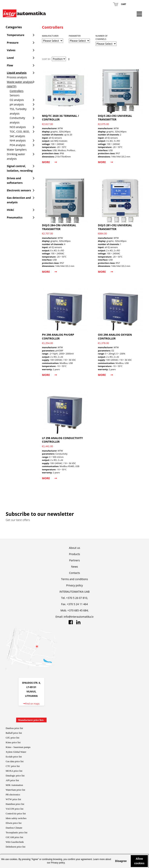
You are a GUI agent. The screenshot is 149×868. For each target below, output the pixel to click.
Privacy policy (58, 863)
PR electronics (13, 795)
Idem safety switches (16, 818)
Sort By (46, 59)
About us (74, 548)
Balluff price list (14, 733)
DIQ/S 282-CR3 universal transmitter (115, 118)
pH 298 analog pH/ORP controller (58, 337)
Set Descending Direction (70, 59)
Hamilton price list (15, 804)
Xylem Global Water (16, 752)
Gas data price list (15, 761)
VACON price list (15, 809)
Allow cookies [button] (139, 861)
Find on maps (31, 704)
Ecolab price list (14, 757)
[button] (112, 861)
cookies (13, 859)
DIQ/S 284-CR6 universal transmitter (59, 227)
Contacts (75, 573)
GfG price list (12, 738)
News (74, 567)
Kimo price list (13, 742)
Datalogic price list (15, 776)
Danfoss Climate (14, 828)
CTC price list (13, 766)
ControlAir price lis (15, 813)
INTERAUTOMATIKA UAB (74, 592)
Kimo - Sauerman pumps (18, 747)
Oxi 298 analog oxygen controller (115, 337)
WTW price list (13, 799)
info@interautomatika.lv (79, 617)
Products (74, 554)
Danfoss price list (14, 728)
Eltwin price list (14, 823)
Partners (74, 560)
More (49, 162)
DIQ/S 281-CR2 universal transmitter (115, 227)
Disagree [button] (121, 861)
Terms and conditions (74, 579)
